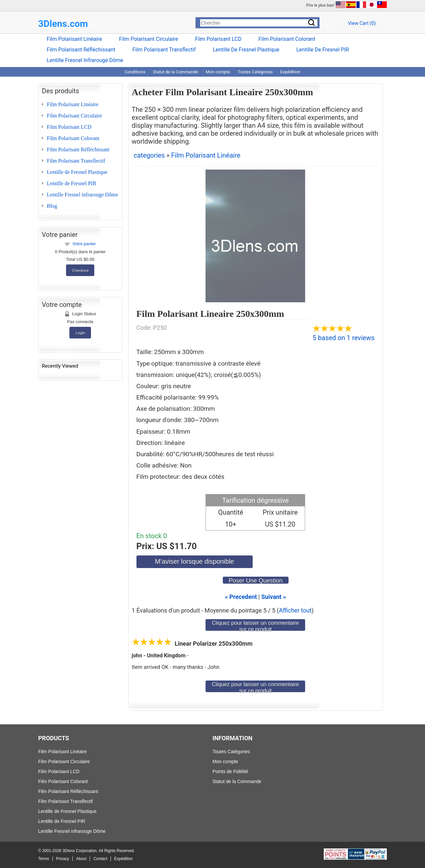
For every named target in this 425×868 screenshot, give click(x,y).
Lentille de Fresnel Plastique (246, 50)
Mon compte (218, 72)
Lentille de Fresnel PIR (323, 50)
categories (149, 155)
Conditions (135, 72)
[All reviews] (332, 330)
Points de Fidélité (230, 771)
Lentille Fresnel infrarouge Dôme (85, 60)
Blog (52, 206)
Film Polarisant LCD (218, 39)
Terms (44, 859)
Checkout (80, 270)
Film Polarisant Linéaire (75, 39)
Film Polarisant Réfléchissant (81, 50)
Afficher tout (295, 610)
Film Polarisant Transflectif (164, 50)
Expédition (290, 72)
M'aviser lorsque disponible (195, 561)
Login (80, 333)
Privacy (63, 859)
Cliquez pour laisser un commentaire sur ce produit (255, 625)
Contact (100, 859)
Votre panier (84, 244)
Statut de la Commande (176, 72)
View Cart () (362, 23)
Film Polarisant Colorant (287, 39)
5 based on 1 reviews (343, 338)
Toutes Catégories (255, 72)
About (81, 859)
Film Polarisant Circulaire (149, 39)
